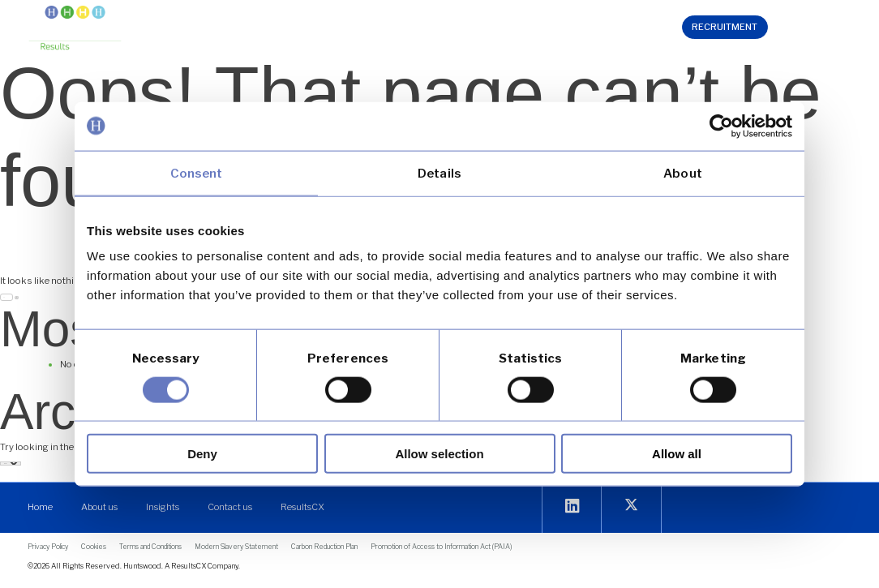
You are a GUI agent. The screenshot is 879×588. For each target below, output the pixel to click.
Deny (202, 454)
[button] (285, 30)
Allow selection (439, 454)
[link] (721, 126)
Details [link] (439, 173)
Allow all (677, 454)
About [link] (683, 173)
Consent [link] (197, 173)
